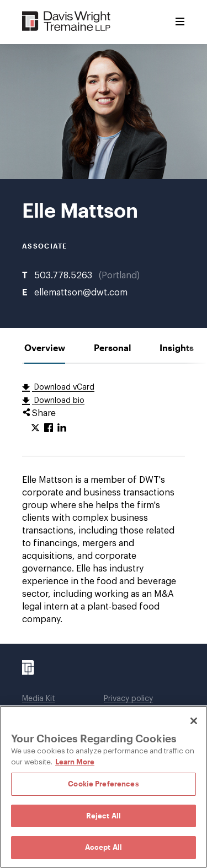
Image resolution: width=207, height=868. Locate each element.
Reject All (104, 816)
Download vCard (63, 387)
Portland (119, 276)
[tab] (45, 347)
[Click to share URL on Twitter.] (35, 428)
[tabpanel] (104, 504)
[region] (104, 787)
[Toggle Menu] (180, 22)
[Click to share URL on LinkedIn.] (62, 428)
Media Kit (39, 699)
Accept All (104, 847)
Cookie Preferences (103, 784)
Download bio (58, 401)
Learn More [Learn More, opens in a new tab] (75, 762)
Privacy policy (128, 699)
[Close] (194, 721)
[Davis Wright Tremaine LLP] (67, 22)
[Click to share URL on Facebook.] (49, 428)
